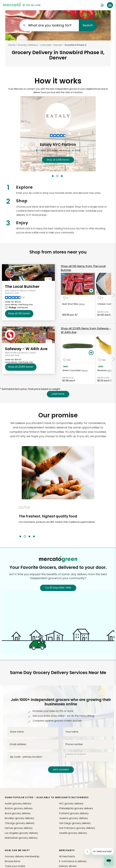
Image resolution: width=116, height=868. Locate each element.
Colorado (46, 45)
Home (12, 45)
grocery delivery (18, 804)
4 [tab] (34, 536)
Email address (18, 744)
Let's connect (61, 770)
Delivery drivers (68, 866)
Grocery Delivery (28, 45)
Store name (17, 732)
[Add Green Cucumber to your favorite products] (67, 360)
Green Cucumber (72, 370)
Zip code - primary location (26, 757)
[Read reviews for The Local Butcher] (15, 298)
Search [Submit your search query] (88, 25)
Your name (72, 732)
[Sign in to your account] (102, 5)
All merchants (67, 856)
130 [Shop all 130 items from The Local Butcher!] (19, 314)
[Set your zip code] (32, 5)
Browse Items (13, 861)
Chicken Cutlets (106, 304)
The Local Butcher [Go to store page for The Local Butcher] (22, 287)
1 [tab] (53, 176)
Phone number (74, 744)
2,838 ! (58, 160)
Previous (16, 522)
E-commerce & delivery (73, 861)
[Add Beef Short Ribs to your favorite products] (66, 298)
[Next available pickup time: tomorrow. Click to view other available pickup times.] (17, 307)
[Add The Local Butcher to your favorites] (48, 279)
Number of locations (76, 754)
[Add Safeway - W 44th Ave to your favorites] (49, 341)
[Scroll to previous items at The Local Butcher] (59, 295)
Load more (58, 394)
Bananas (102, 370)
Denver (58, 45)
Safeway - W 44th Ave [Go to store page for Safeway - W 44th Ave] (26, 349)
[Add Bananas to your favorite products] (102, 360)
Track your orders (15, 866)
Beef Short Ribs (70, 304)
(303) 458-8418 (12, 355)
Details (82, 304)
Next (100, 522)
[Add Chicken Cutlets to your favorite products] (101, 298)
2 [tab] (57, 176)
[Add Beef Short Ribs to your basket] (91, 291)
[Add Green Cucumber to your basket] (91, 353)
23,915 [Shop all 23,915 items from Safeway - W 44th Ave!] (21, 367)
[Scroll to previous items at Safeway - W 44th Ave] (59, 359)
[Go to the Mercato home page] (12, 4)
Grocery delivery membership (22, 856)
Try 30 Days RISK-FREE (58, 588)
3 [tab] (62, 176)
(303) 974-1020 (12, 293)
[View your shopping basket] (110, 5)
